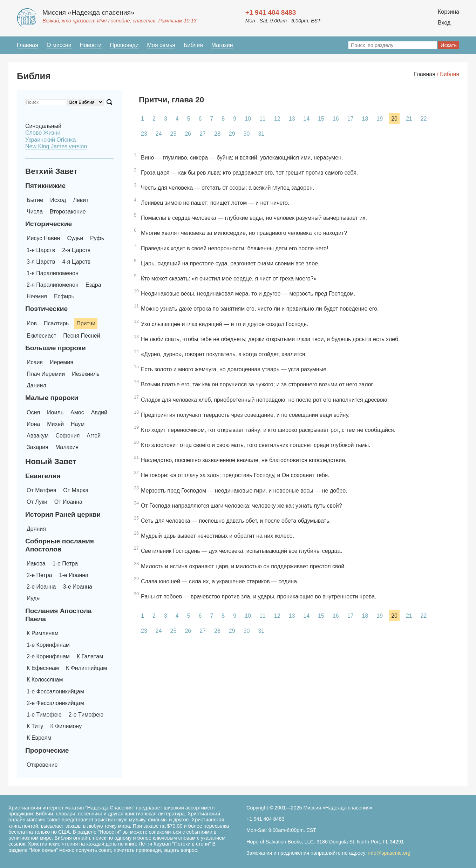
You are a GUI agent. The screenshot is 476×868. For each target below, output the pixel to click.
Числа (35, 212)
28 (217, 134)
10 (248, 119)
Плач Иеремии (46, 374)
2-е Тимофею (86, 715)
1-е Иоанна (74, 575)
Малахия (67, 447)
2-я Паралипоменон (53, 285)
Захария (38, 447)
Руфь (97, 238)
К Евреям (39, 738)
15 (321, 119)
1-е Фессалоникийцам (55, 691)
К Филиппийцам (86, 668)
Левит (81, 200)
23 (144, 134)
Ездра (93, 285)
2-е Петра (39, 575)
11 (263, 119)
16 (336, 119)
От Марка (76, 490)
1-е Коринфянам (48, 645)
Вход (444, 23)
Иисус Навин (43, 238)
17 (351, 119)
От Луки (37, 502)
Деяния (36, 529)
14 (306, 119)
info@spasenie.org (389, 853)
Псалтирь (56, 323)
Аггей (94, 436)
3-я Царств (41, 262)
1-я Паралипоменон (53, 273)
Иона (33, 424)
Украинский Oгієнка (50, 140)
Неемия (37, 296)
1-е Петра (65, 564)
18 (365, 119)
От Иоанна (68, 502)
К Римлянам (43, 633)
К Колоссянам (45, 680)
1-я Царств (41, 250)
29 (232, 134)
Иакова (36, 564)
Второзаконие (68, 212)
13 (292, 119)
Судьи (75, 238)
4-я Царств (76, 262)
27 (203, 134)
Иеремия (62, 362)
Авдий (99, 412)
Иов (32, 323)
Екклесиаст (41, 336)
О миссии (59, 45)
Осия (33, 412)
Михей (55, 424)
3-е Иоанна (77, 587)
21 (409, 119)
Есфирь (64, 296)
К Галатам (90, 656)
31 (261, 134)
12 (277, 119)
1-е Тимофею (44, 715)
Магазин (222, 45)
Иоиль (55, 412)
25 (174, 134)
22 (424, 119)
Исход (58, 200)
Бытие (35, 200)
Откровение (42, 765)
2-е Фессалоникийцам (55, 703)
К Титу (35, 726)
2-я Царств (76, 250)
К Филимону (66, 726)
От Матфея (41, 490)
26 (188, 134)
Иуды (34, 598)
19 (380, 119)
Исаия (35, 362)
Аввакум (38, 436)
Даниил (36, 385)
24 (159, 134)
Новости (91, 45)
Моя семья (161, 45)
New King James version (56, 146)
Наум (78, 424)
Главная (28, 45)
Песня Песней (81, 336)
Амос (77, 412)
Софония (67, 436)
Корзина (448, 12)
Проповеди (124, 45)
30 (247, 134)
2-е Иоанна (41, 587)
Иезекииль (86, 374)
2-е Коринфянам (48, 656)
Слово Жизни (43, 133)
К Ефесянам (43, 668)
